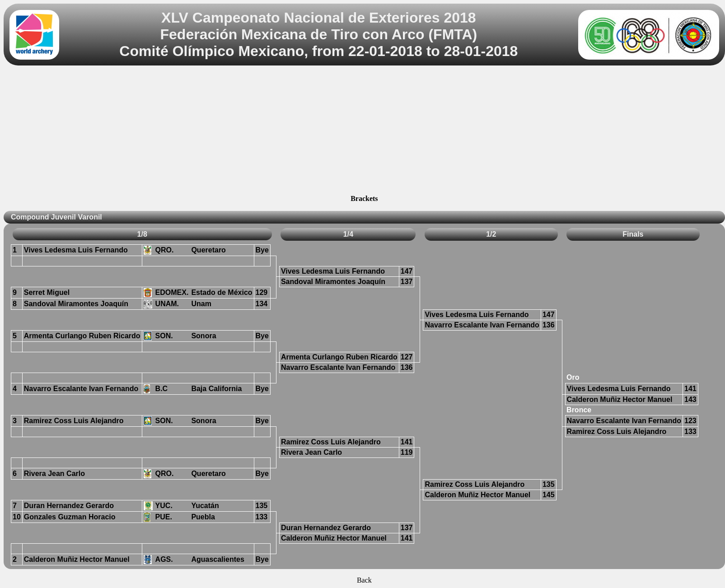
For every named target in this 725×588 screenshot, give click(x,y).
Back (364, 580)
